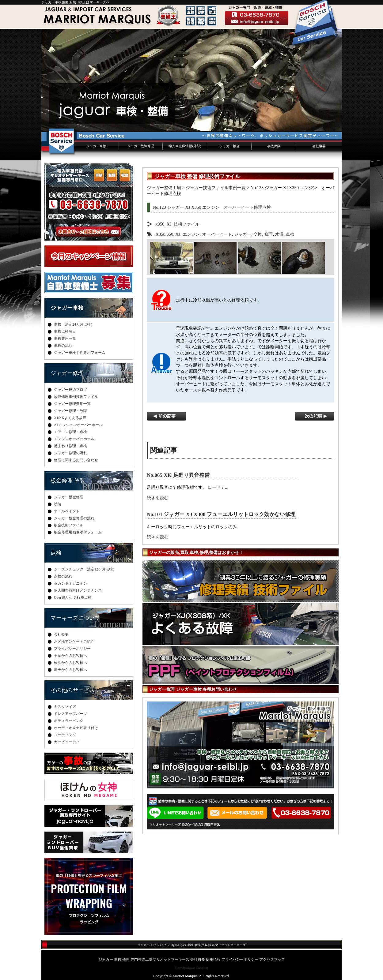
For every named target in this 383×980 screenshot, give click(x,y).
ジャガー (243, 234)
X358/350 (165, 234)
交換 (258, 234)
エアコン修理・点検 (70, 432)
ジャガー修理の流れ (70, 453)
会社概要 (319, 146)
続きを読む (157, 498)
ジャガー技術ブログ (70, 390)
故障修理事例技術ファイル (76, 397)
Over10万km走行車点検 (73, 597)
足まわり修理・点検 (70, 446)
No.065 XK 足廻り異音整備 (178, 475)
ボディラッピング (69, 721)
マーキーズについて (75, 618)
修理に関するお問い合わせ (76, 460)
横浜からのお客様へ (70, 663)
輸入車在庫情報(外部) (185, 146)
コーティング (65, 735)
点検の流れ (63, 576)
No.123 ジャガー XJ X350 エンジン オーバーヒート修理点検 (212, 207)
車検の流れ (63, 346)
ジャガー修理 (67, 373)
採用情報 (213, 959)
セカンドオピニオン (70, 583)
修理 (268, 234)
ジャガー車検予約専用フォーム (80, 353)
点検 (290, 234)
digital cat (202, 968)
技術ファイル (187, 224)
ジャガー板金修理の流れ (74, 518)
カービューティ (67, 742)
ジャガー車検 (96, 146)
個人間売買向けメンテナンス (78, 590)
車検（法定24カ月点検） (74, 324)
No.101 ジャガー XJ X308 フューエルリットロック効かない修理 (221, 514)
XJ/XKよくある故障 (70, 418)
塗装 (58, 504)
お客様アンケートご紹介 (74, 641)
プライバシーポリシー (72, 649)
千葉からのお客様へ (70, 656)
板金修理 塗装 (68, 481)
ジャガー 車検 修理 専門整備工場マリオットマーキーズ (144, 959)
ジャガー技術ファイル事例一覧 (216, 188)
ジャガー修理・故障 (70, 411)
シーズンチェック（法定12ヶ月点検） (85, 569)
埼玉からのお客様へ (70, 670)
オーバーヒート (217, 234)
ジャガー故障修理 (141, 146)
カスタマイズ (65, 707)
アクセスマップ (272, 959)
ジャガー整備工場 (164, 188)
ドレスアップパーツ (70, 714)
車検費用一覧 (65, 339)
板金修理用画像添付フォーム (78, 532)
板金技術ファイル (69, 525)
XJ (169, 224)
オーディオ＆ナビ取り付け (76, 728)
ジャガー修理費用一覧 (72, 404)
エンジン (191, 234)
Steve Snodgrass (185, 968)
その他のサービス (73, 690)
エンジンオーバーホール (74, 439)
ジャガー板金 (229, 146)
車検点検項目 (65, 331)
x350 (160, 224)
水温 (279, 234)
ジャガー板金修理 (69, 497)
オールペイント (67, 511)
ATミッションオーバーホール (78, 425)
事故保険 (274, 146)
